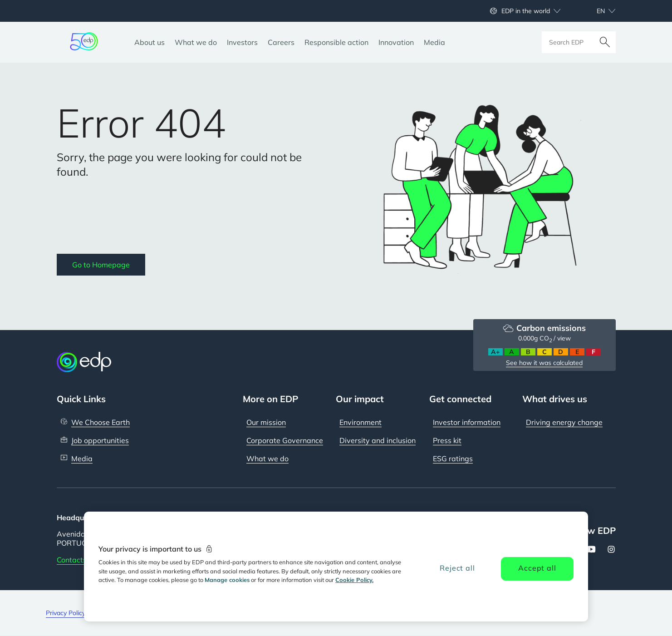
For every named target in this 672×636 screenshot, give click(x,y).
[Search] (605, 42)
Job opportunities (100, 440)
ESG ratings (453, 459)
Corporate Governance (285, 440)
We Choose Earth (101, 422)
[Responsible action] (336, 42)
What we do (267, 459)
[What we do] (196, 42)
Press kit (447, 440)
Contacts (72, 560)
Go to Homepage (101, 265)
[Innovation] (396, 42)
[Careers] (281, 42)
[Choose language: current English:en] (596, 11)
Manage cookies (227, 580)
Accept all (537, 568)
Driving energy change (564, 422)
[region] (336, 567)
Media (82, 459)
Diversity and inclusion (378, 440)
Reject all (457, 568)
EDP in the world (526, 11)
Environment (361, 422)
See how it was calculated (544, 363)
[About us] (150, 42)
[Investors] (242, 42)
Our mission (266, 422)
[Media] (434, 42)
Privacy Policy (66, 613)
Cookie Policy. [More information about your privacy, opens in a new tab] (354, 580)
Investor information (467, 422)
